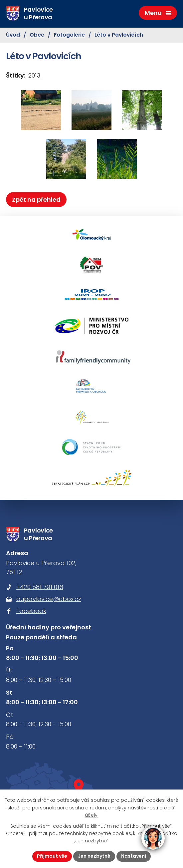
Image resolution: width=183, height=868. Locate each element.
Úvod (13, 35)
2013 (34, 75)
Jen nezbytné (94, 856)
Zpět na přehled (36, 200)
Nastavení (134, 856)
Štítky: (16, 75)
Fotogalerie (69, 35)
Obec (37, 35)
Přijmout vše (52, 856)
